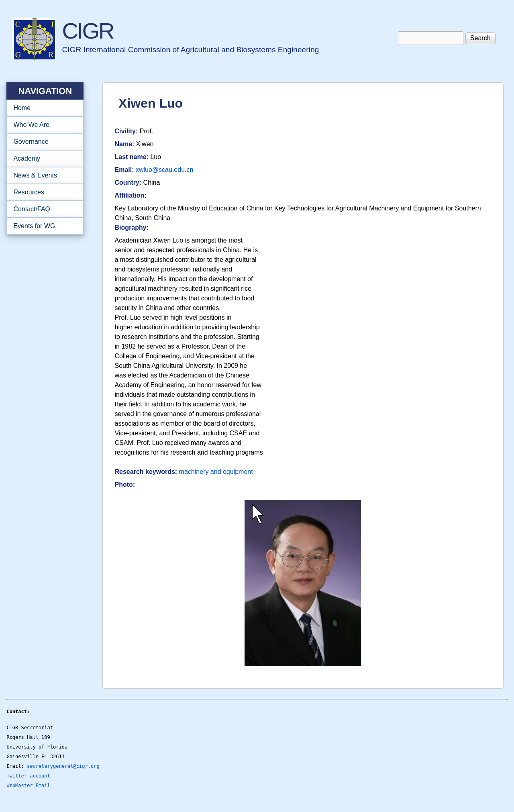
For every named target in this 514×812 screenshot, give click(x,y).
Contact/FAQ (42, 209)
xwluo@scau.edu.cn (164, 170)
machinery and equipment (216, 472)
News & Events (42, 175)
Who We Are (42, 125)
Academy (42, 159)
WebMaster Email (28, 785)
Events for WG (34, 226)
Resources (42, 192)
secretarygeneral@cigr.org (63, 766)
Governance (42, 142)
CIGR (88, 31)
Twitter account (28, 776)
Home (22, 108)
